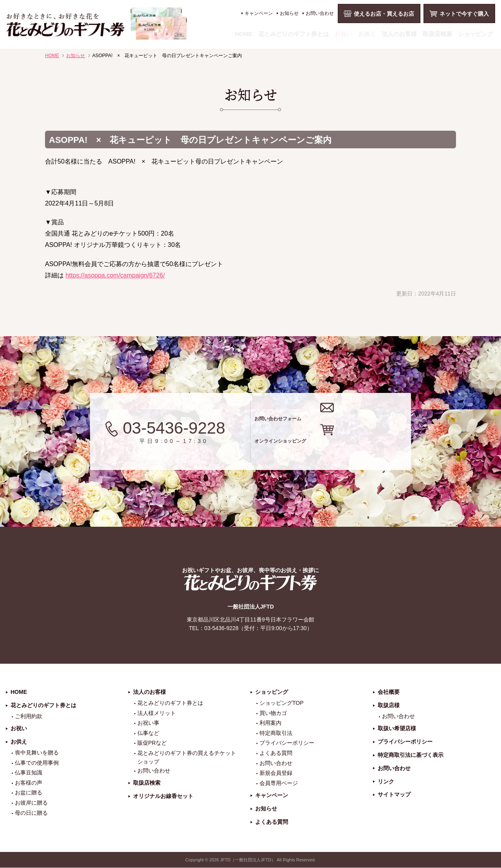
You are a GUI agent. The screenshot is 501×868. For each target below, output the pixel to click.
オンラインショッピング (342, 447)
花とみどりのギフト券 (250, 583)
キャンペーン (259, 13)
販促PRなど (152, 744)
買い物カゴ (273, 713)
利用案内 (270, 724)
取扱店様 (389, 706)
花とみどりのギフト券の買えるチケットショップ (187, 758)
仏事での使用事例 (37, 763)
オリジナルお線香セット (163, 797)
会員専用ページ (279, 783)
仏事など (148, 733)
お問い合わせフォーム (336, 416)
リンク (386, 782)
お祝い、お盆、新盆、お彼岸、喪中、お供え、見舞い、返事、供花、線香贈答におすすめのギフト (96, 24)
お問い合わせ (320, 13)
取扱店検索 (437, 34)
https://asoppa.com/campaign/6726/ (115, 275)
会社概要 (389, 693)
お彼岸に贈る (31, 803)
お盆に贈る (29, 793)
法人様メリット (157, 713)
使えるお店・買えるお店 (384, 14)
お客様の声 (29, 783)
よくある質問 (276, 753)
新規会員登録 (276, 774)
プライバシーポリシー (287, 744)
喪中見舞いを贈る (37, 753)
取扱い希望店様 (397, 729)
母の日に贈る (31, 813)
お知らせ (289, 13)
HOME (244, 34)
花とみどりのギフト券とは (294, 34)
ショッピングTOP (282, 703)
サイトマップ (394, 795)
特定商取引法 (276, 733)
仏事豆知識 (29, 773)
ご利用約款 (29, 717)
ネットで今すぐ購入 (464, 14)
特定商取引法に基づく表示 (411, 755)
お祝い (343, 34)
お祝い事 (148, 724)
